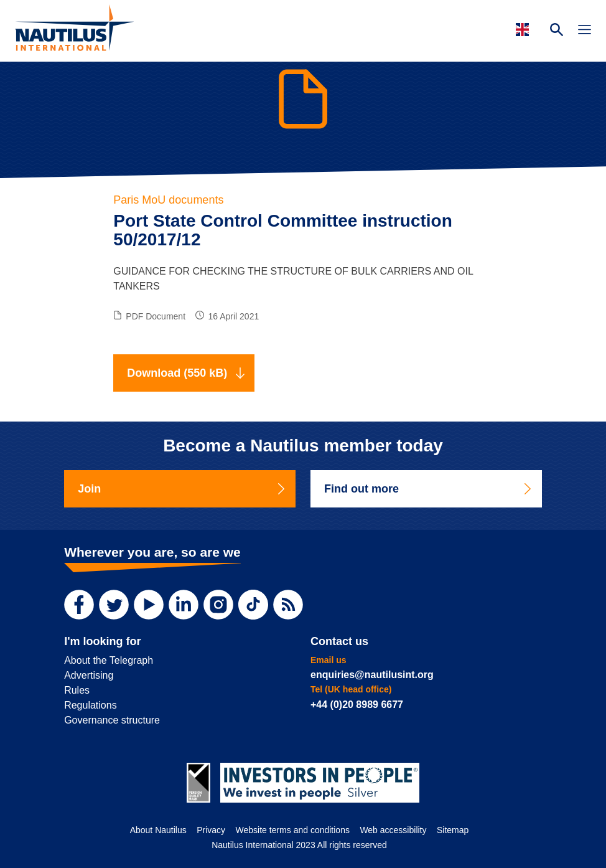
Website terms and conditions (293, 830)
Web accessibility (393, 830)
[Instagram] (218, 605)
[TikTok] (253, 605)
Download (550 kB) (186, 373)
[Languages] (524, 30)
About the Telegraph (109, 660)
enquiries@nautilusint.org (372, 675)
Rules (77, 690)
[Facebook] (79, 605)
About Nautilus (158, 830)
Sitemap (453, 830)
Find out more (429, 489)
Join (182, 489)
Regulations (91, 705)
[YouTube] (149, 605)
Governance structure (112, 720)
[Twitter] (114, 605)
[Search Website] (557, 31)
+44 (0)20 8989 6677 (357, 705)
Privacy (211, 830)
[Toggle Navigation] (585, 31)
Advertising (89, 675)
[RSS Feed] (288, 605)
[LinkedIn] (184, 605)
